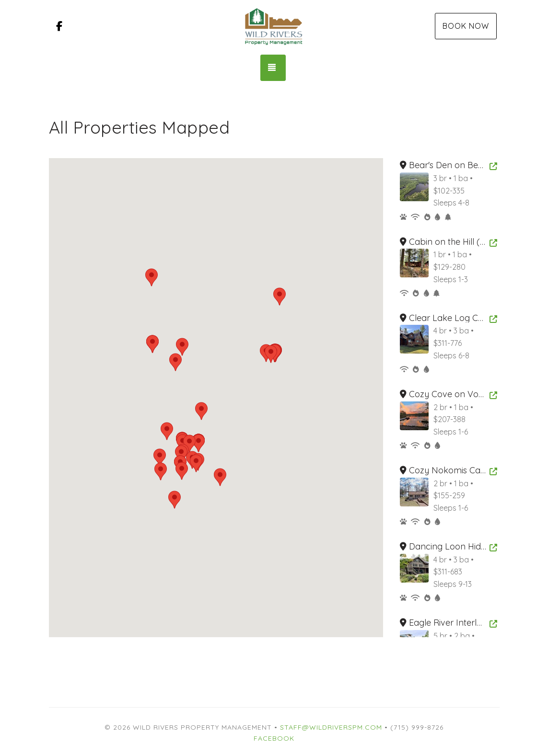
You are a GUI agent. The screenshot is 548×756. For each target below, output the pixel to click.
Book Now (466, 26)
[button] (220, 477)
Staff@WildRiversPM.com (331, 727)
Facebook (274, 738)
